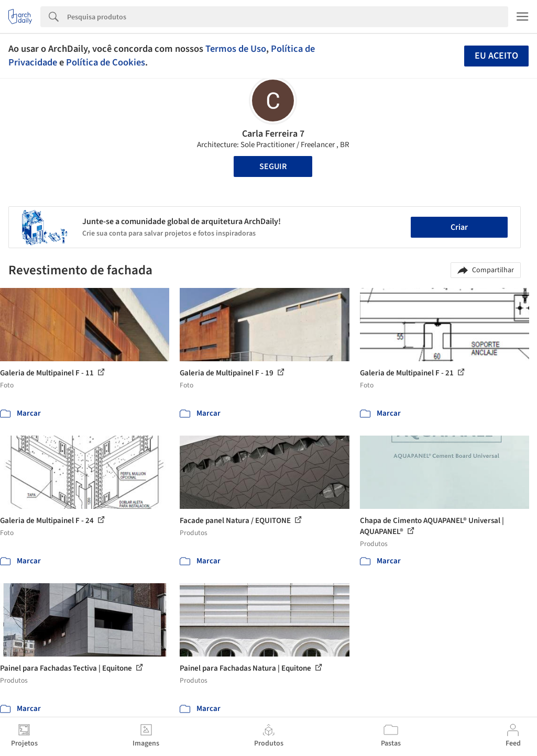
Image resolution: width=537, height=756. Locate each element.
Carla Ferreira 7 (273, 134)
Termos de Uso (236, 49)
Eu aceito (496, 56)
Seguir (273, 166)
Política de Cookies (106, 62)
